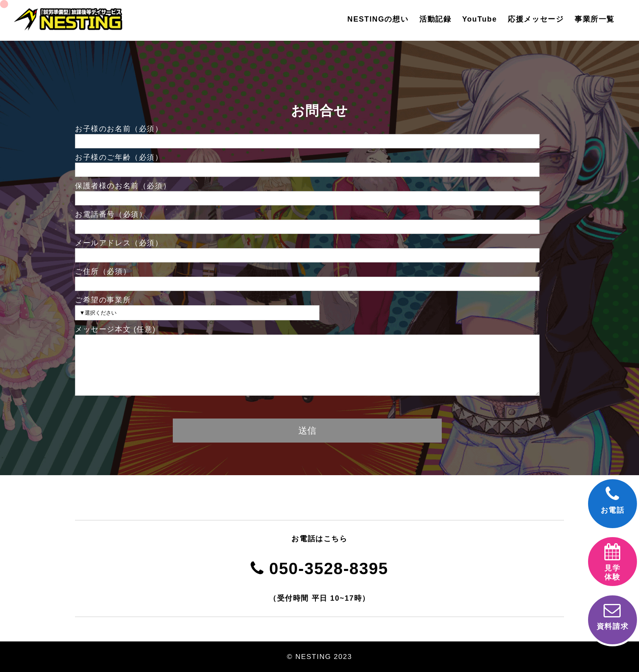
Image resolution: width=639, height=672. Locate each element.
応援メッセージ (536, 19)
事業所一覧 (595, 19)
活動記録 (435, 19)
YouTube (480, 19)
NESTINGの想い (378, 19)
